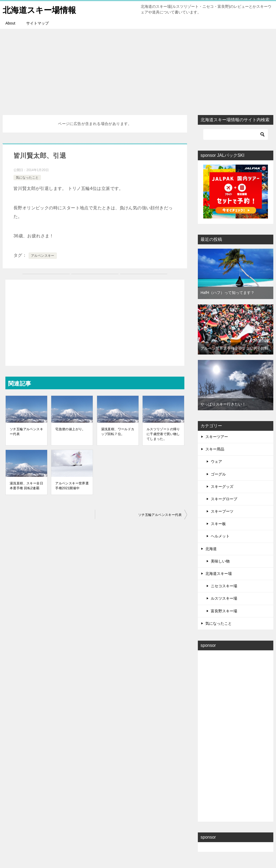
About (10, 23)
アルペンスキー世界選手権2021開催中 (72, 486)
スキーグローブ (224, 499)
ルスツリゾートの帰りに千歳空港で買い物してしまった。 (163, 434)
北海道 (211, 549)
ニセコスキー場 (224, 586)
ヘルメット (220, 536)
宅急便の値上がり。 (70, 429)
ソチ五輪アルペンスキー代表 (26, 432)
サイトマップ (37, 23)
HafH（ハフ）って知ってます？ (227, 293)
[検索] (236, 134)
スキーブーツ (222, 511)
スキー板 (218, 524)
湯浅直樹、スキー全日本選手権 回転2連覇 (26, 486)
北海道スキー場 (219, 574)
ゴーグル (218, 474)
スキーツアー (217, 437)
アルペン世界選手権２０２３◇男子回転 (234, 348)
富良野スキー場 (224, 611)
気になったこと (27, 178)
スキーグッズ (222, 487)
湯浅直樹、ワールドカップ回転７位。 (118, 432)
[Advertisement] (138, 69)
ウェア (216, 461)
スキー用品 (215, 449)
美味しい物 (220, 561)
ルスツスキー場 (224, 598)
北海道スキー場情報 (39, 9)
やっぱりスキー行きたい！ (223, 404)
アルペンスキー (43, 256)
